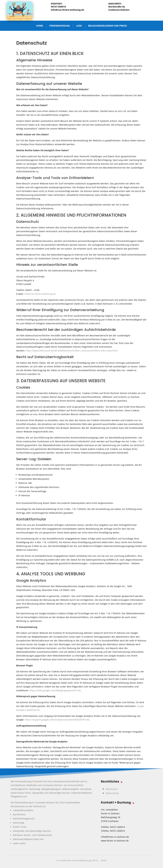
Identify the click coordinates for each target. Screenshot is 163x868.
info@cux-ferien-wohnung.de (40, 294)
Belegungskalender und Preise (108, 26)
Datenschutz (112, 793)
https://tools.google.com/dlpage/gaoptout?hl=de (55, 690)
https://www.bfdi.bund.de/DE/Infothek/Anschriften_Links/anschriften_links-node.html (71, 351)
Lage (79, 26)
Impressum (112, 789)
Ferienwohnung (60, 26)
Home (40, 26)
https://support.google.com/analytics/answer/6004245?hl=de (57, 720)
